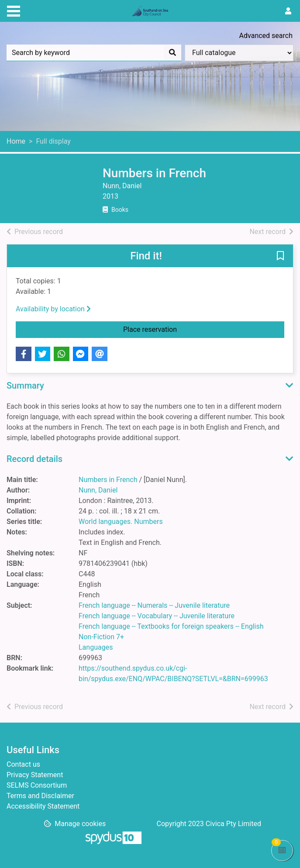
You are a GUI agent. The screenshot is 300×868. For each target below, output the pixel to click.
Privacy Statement (35, 775)
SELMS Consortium (37, 785)
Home (16, 141)
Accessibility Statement (43, 806)
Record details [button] (34, 459)
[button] (280, 256)
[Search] (172, 53)
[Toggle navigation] (14, 10)
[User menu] (288, 11)
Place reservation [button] (184, 329)
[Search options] (239, 53)
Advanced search (266, 36)
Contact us (23, 764)
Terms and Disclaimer (40, 796)
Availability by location (53, 309)
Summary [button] (25, 386)
